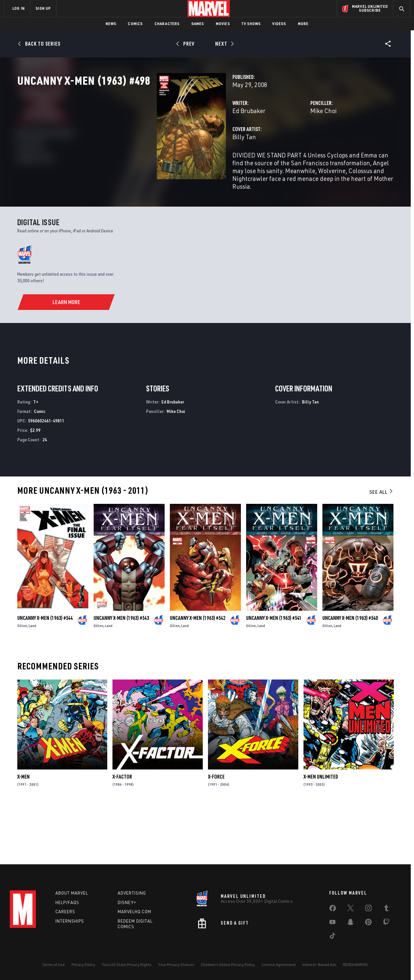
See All (381, 545)
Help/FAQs (67, 902)
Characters (167, 24)
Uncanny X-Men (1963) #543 (121, 671)
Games (198, 24)
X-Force (216, 830)
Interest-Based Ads (319, 965)
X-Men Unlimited (321, 830)
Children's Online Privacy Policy (228, 965)
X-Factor (122, 830)
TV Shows (251, 24)
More (303, 24)
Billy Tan (146, 165)
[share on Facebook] (333, 910)
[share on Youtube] (333, 923)
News (111, 24)
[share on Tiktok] (333, 937)
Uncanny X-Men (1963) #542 (198, 671)
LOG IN (19, 8)
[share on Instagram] (368, 909)
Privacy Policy (83, 965)
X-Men (23, 830)
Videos (279, 24)
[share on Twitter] (350, 909)
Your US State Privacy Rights (127, 965)
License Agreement (279, 965)
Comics (135, 24)
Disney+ (127, 902)
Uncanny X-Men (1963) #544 (45, 671)
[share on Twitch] (386, 923)
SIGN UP (43, 8)
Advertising (132, 893)
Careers (65, 912)
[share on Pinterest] (368, 923)
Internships (70, 921)
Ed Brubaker (151, 139)
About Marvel (72, 893)
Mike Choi (275, 139)
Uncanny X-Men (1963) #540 (350, 671)
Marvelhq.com (134, 912)
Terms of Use (53, 965)
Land (32, 679)
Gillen (22, 679)
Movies (223, 24)
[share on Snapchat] (350, 923)
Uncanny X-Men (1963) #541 (274, 671)
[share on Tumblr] (386, 909)
